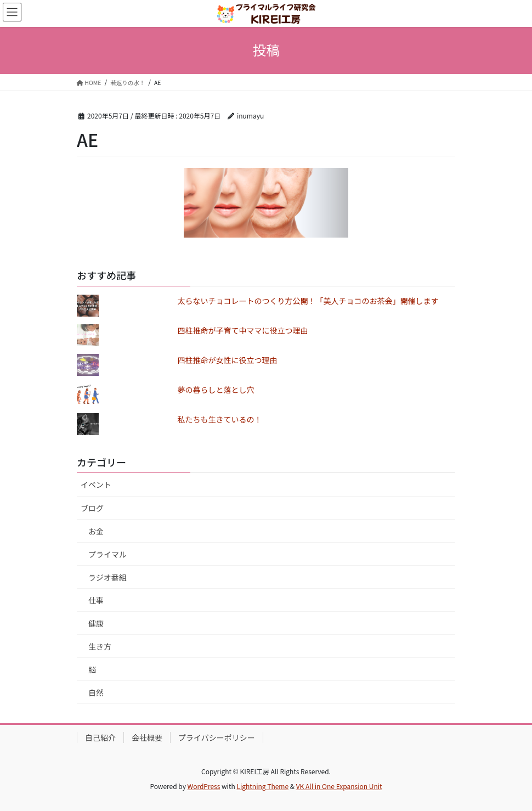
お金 (96, 531)
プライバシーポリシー (217, 737)
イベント (96, 485)
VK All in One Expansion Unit (339, 786)
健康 (96, 623)
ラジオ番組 (107, 577)
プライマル (107, 554)
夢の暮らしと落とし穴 (216, 390)
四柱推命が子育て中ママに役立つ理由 (243, 330)
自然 (96, 692)
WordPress (204, 786)
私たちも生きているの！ (220, 419)
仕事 (96, 600)
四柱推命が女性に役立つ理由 (228, 360)
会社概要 (147, 737)
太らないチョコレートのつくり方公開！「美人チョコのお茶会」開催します (308, 301)
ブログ (92, 508)
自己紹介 (100, 737)
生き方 (100, 646)
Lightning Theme (262, 786)
